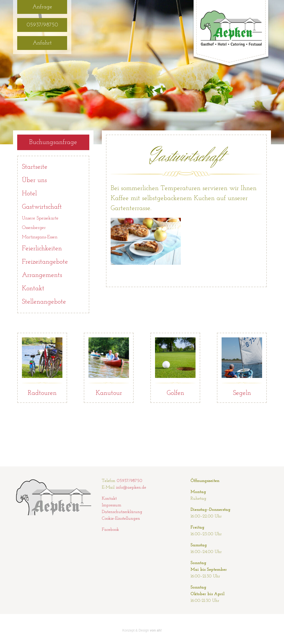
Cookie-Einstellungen (121, 519)
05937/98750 (42, 25)
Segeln (242, 367)
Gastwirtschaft (42, 207)
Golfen (175, 367)
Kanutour (109, 367)
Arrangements (42, 275)
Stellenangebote (44, 302)
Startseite (35, 167)
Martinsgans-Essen (40, 237)
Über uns (34, 180)
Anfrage (42, 7)
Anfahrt (42, 43)
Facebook (110, 530)
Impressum (111, 505)
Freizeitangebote (45, 262)
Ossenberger (34, 228)
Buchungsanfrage (53, 142)
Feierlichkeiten (42, 249)
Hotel (29, 194)
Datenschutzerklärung (122, 512)
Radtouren (42, 367)
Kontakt (33, 289)
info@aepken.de (131, 488)
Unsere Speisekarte (40, 218)
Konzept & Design (142, 630)
